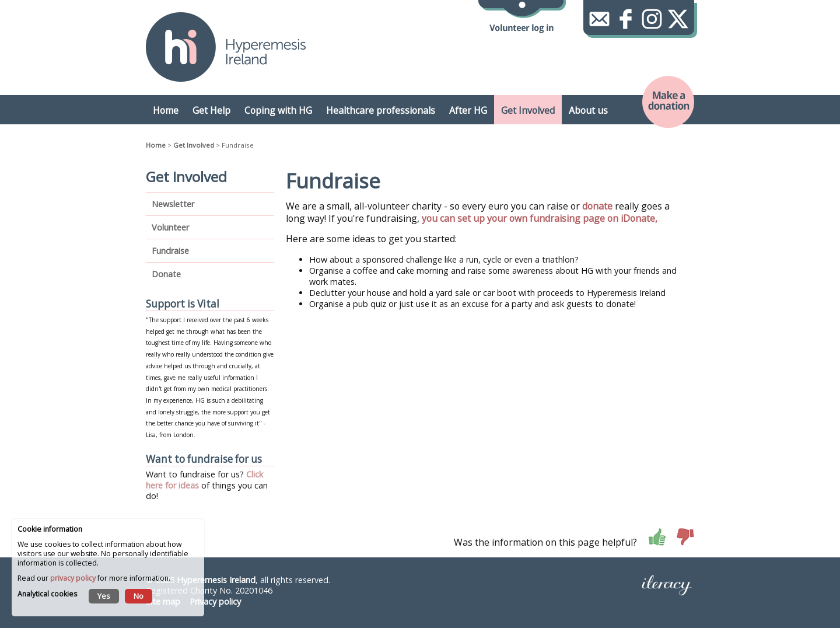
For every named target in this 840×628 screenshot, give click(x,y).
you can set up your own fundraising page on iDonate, (541, 218)
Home (156, 145)
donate (597, 206)
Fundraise (170, 251)
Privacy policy (215, 601)
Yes (104, 596)
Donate (166, 274)
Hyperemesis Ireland (216, 580)
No (139, 596)
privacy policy (73, 578)
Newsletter (173, 204)
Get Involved (194, 145)
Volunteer (170, 227)
